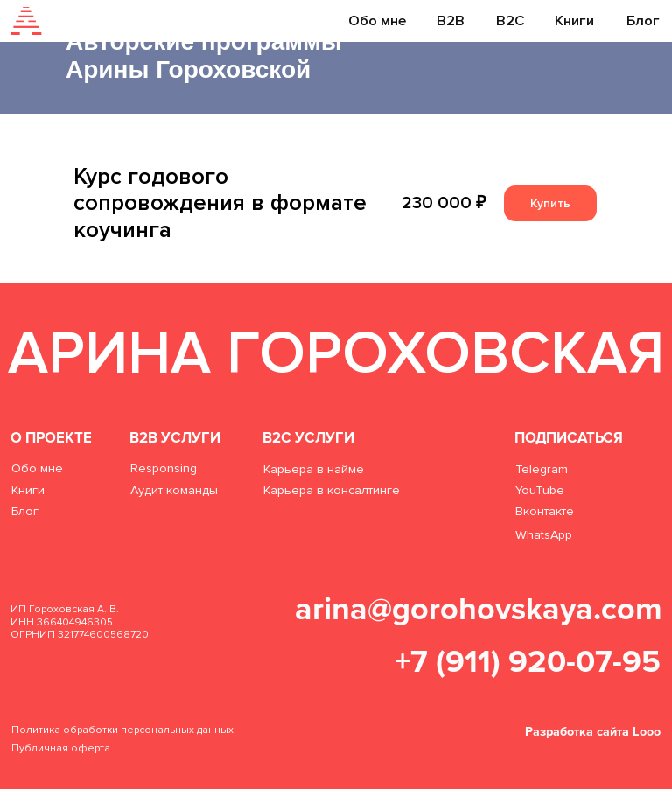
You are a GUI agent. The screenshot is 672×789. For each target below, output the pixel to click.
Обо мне (377, 21)
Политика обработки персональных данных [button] (122, 730)
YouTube (540, 490)
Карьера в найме (314, 469)
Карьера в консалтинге (332, 490)
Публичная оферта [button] (61, 748)
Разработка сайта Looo (593, 732)
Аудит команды (174, 490)
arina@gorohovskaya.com (479, 610)
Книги (574, 21)
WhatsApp (544, 535)
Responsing (164, 468)
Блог (643, 21)
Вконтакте (545, 511)
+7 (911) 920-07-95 (528, 662)
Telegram (542, 469)
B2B (451, 21)
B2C (511, 21)
